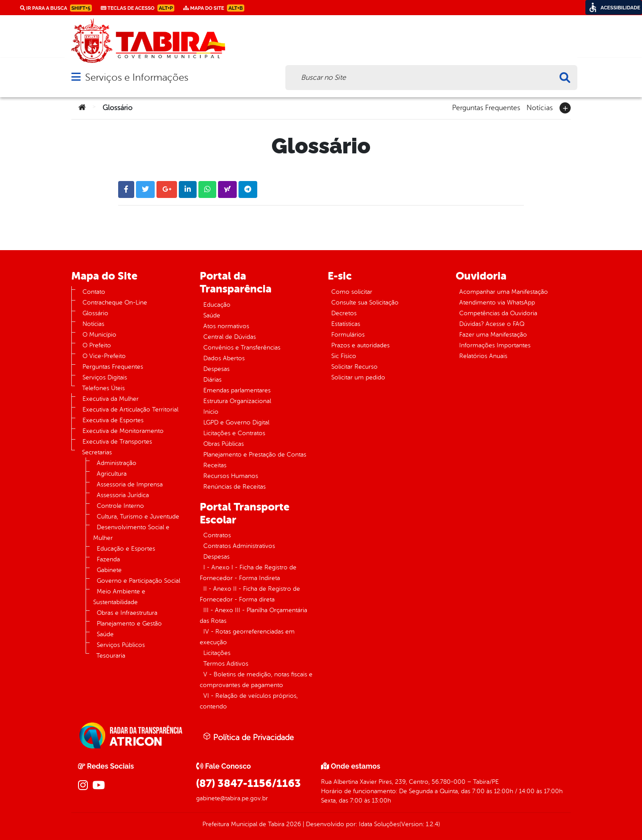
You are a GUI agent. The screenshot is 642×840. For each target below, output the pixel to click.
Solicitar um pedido (358, 377)
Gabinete (109, 570)
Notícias (540, 107)
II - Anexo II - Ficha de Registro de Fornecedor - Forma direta (250, 594)
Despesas (216, 369)
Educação (217, 305)
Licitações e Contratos (234, 433)
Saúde (105, 634)
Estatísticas (346, 324)
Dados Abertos (224, 358)
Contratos (217, 535)
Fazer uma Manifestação (493, 335)
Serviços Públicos (121, 645)
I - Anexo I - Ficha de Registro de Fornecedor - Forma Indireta (248, 573)
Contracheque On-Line (115, 303)
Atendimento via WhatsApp (497, 303)
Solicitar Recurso (354, 367)
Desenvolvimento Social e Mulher (131, 533)
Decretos (344, 313)
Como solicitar (352, 292)
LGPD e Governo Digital (236, 422)
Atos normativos (226, 326)
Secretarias (97, 452)
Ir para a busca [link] (56, 8)
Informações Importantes (495, 345)
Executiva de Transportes (117, 442)
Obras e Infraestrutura (127, 613)
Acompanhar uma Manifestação (504, 292)
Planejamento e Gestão (129, 624)
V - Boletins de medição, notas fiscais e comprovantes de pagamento (256, 680)
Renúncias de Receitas (235, 487)
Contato (94, 292)
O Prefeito (97, 345)
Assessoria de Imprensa (130, 484)
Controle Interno (120, 506)
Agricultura (112, 474)
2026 (293, 824)
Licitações (217, 653)
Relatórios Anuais (483, 356)
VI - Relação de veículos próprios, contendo (249, 701)
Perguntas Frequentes (486, 107)
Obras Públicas (224, 444)
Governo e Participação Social (138, 581)
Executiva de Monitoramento (123, 431)
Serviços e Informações (137, 77)
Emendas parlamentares (237, 390)
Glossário (95, 313)
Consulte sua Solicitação (365, 303)
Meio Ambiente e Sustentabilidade (119, 597)
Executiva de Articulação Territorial (130, 410)
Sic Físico (344, 356)
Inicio (211, 412)
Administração (117, 463)
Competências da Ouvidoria (498, 313)
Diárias (212, 380)
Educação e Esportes (126, 549)
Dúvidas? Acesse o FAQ (492, 324)
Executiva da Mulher (111, 399)
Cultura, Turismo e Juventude (138, 517)
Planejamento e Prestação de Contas (255, 455)
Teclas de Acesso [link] (138, 8)
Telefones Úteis (103, 388)
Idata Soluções (379, 824)
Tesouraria (111, 656)
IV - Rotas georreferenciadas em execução (247, 637)
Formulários (348, 335)
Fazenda (108, 559)
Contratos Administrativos (239, 546)
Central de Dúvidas (230, 337)
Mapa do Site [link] (214, 8)
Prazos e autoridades (360, 345)
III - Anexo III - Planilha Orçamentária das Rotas (253, 616)
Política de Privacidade (248, 737)
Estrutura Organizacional (237, 401)
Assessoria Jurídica (123, 495)
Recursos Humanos (231, 476)
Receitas (215, 465)
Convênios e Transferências (242, 348)
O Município (99, 335)
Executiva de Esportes (113, 420)
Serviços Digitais (105, 377)
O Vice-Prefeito (104, 356)
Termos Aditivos (226, 664)
